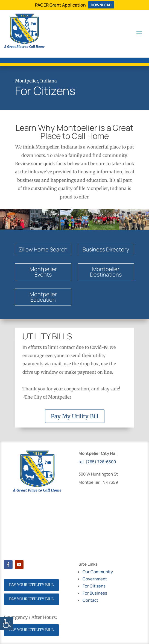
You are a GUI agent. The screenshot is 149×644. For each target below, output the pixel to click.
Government (95, 579)
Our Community (98, 572)
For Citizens (94, 586)
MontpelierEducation (43, 297)
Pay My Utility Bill (75, 416)
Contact (90, 600)
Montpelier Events (43, 272)
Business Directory (106, 249)
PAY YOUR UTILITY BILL (31, 585)
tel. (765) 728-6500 (97, 462)
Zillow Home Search (43, 249)
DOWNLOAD (101, 5)
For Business (95, 593)
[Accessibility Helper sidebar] (7, 624)
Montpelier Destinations (106, 272)
